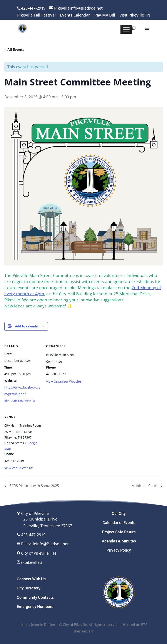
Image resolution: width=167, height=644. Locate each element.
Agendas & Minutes (119, 541)
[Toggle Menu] (126, 29)
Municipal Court (145, 486)
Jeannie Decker (43, 625)
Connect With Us (31, 579)
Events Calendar (75, 15)
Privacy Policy (119, 550)
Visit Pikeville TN (135, 15)
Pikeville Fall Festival (36, 15)
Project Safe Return (119, 532)
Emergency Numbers (35, 606)
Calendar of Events (119, 523)
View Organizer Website (63, 381)
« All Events (14, 50)
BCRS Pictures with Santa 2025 (34, 486)
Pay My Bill (105, 15)
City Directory (29, 588)
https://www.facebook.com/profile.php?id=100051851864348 (22, 394)
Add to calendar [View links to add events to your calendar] (27, 326)
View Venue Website (19, 468)
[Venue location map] (69, 438)
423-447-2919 (33, 535)
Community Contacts (35, 597)
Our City (119, 513)
